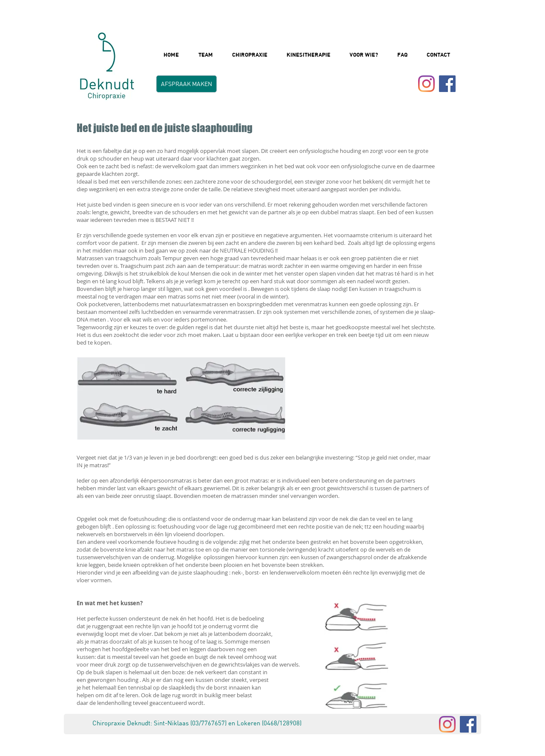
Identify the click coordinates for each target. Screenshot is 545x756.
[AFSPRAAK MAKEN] (186, 84)
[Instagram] (426, 84)
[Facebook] (468, 724)
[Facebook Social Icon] (447, 84)
